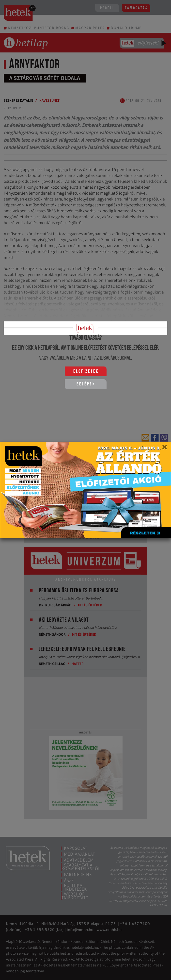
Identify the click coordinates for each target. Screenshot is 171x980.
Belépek (86, 384)
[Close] (164, 449)
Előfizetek (86, 372)
